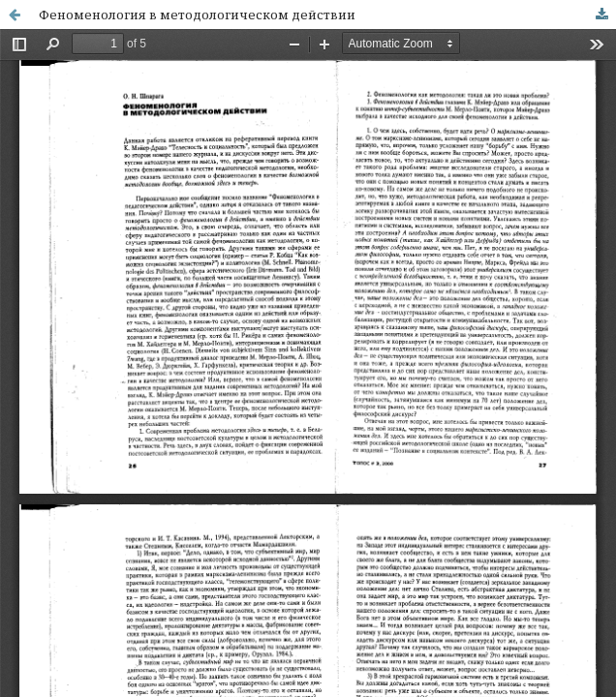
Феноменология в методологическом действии (197, 15)
